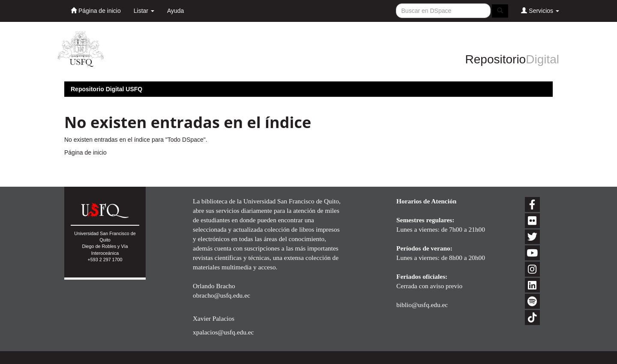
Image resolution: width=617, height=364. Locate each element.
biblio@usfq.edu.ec (422, 305)
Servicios (540, 10)
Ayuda (175, 11)
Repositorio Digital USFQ (106, 89)
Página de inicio (96, 10)
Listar (144, 11)
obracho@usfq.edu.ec (222, 295)
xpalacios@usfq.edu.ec (223, 332)
